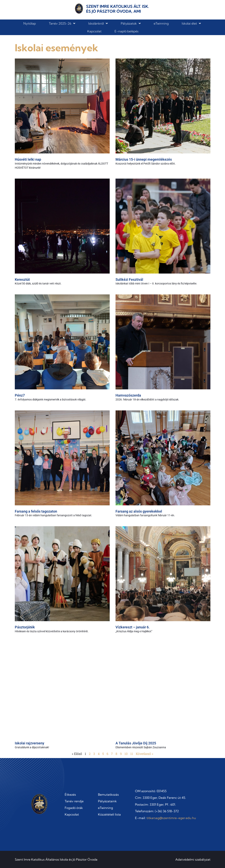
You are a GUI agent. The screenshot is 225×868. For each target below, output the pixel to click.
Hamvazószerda (128, 395)
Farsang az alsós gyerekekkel (139, 511)
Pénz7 (20, 395)
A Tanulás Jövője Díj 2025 (136, 743)
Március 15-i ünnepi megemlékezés (144, 159)
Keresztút (22, 279)
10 (126, 754)
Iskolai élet (191, 23)
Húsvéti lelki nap (28, 159)
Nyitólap (30, 23)
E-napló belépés (127, 31)
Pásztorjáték (25, 627)
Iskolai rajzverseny (30, 743)
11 (132, 754)
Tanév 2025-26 (62, 23)
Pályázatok (131, 23)
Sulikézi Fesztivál (129, 279)
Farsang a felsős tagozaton (36, 511)
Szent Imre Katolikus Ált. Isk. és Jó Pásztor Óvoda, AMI (118, 9)
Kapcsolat (94, 31)
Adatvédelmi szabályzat (193, 859)
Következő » (144, 754)
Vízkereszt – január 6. (133, 627)
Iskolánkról (98, 23)
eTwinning (161, 23)
